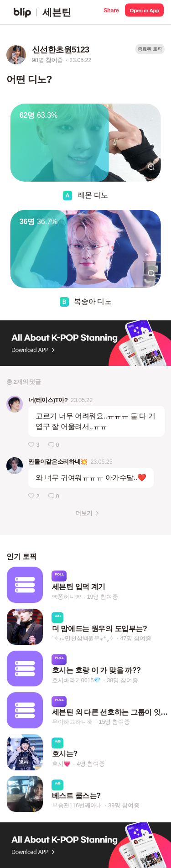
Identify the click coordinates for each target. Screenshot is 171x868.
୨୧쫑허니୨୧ (67, 597)
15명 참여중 (114, 722)
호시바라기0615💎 (76, 680)
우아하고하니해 (73, 722)
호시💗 (61, 764)
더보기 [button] (84, 513)
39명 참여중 (124, 806)
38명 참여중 (122, 680)
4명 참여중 (91, 764)
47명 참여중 (135, 638)
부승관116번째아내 (77, 806)
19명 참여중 (102, 597)
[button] (111, 12)
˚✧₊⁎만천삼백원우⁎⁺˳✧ (83, 638)
